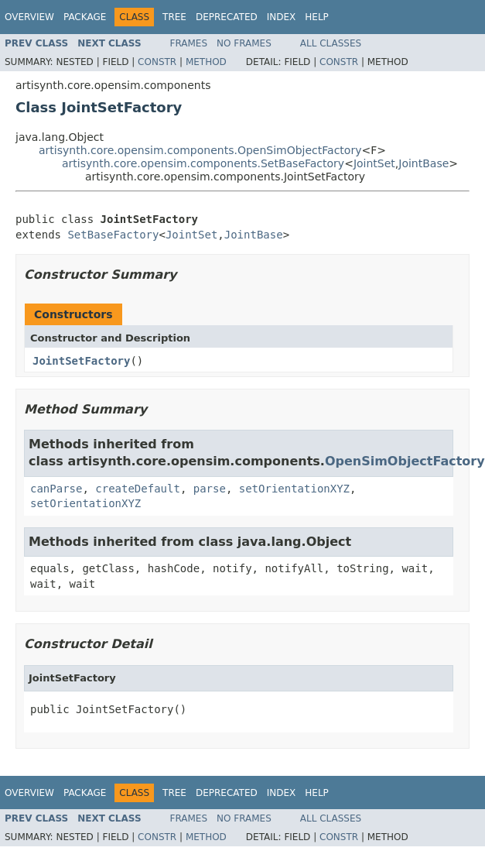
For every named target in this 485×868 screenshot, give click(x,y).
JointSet (374, 163)
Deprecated (227, 17)
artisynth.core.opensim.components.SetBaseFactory (203, 163)
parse (210, 489)
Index (282, 17)
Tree (174, 17)
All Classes (331, 43)
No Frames (244, 43)
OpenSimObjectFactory (405, 461)
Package (85, 17)
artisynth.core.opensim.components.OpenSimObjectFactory (200, 150)
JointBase (424, 163)
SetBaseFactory (113, 235)
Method (206, 62)
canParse (56, 489)
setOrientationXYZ (294, 489)
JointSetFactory (81, 361)
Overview (29, 17)
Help (317, 17)
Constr (157, 62)
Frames (189, 43)
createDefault (138, 489)
